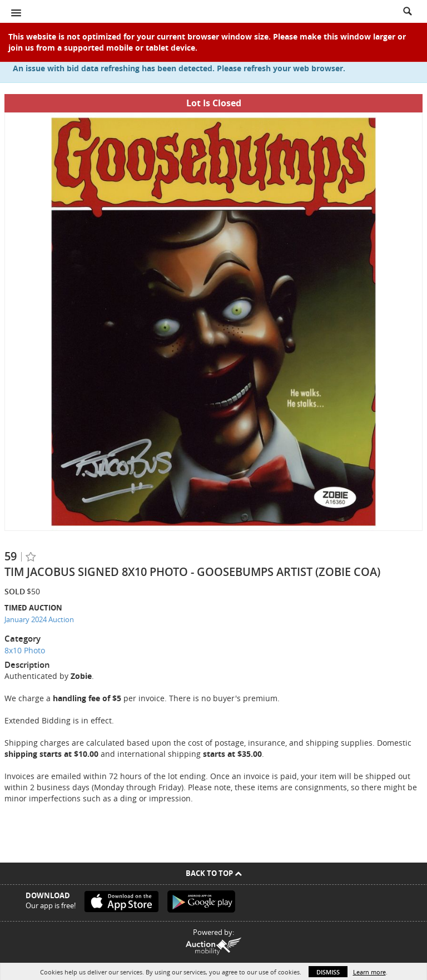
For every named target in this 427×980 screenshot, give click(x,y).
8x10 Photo (25, 650)
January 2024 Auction (39, 619)
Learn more (369, 972)
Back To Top (214, 873)
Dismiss (328, 972)
